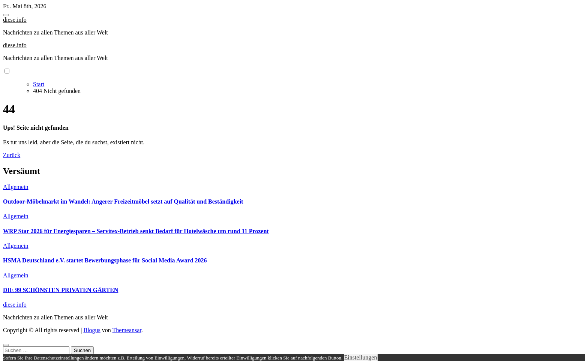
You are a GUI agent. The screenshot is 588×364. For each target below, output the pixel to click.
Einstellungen (361, 357)
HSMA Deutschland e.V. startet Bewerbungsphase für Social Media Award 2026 (105, 260)
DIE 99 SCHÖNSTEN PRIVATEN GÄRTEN (61, 290)
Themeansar (127, 330)
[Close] (6, 345)
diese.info (15, 20)
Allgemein (16, 187)
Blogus (92, 330)
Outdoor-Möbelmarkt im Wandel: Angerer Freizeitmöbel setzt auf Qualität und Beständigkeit (123, 201)
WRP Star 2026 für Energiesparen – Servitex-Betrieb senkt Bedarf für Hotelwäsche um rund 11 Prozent (136, 231)
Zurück (12, 155)
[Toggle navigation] (6, 15)
